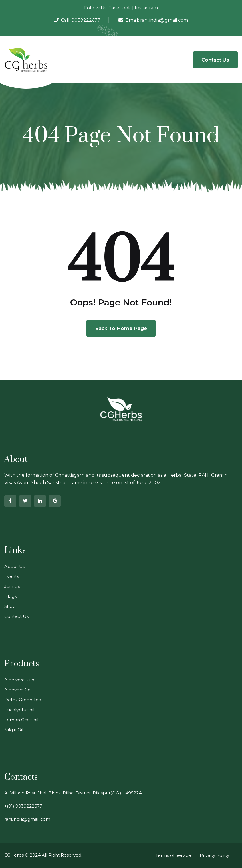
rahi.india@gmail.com (164, 20)
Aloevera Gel (18, 690)
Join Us (12, 586)
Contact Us (215, 60)
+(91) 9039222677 (23, 806)
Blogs (10, 596)
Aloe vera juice (20, 680)
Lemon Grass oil (21, 720)
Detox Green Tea (23, 700)
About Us (15, 566)
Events (12, 576)
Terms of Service (173, 855)
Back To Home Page (121, 328)
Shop (10, 606)
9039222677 (86, 20)
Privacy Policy (214, 855)
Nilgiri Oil (14, 730)
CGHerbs (14, 855)
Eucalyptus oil (19, 710)
